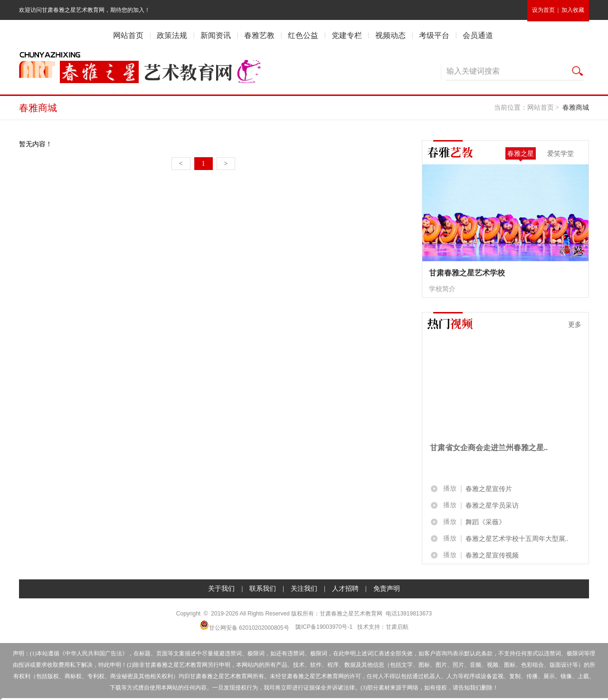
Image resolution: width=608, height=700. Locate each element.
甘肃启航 (397, 627)
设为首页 (543, 10)
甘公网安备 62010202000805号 (244, 626)
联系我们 (263, 589)
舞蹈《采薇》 (485, 522)
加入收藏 (573, 10)
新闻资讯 (216, 35)
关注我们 (304, 589)
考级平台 (434, 35)
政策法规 (172, 35)
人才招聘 (345, 589)
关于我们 (221, 589)
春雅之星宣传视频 (492, 555)
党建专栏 (347, 35)
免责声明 (387, 589)
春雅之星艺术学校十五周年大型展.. (517, 539)
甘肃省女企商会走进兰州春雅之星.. (489, 448)
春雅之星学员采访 (492, 506)
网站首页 (128, 35)
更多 (575, 324)
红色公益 (303, 35)
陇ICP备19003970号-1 (324, 627)
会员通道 (478, 35)
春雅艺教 (259, 35)
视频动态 (390, 35)
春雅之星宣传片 (489, 489)
